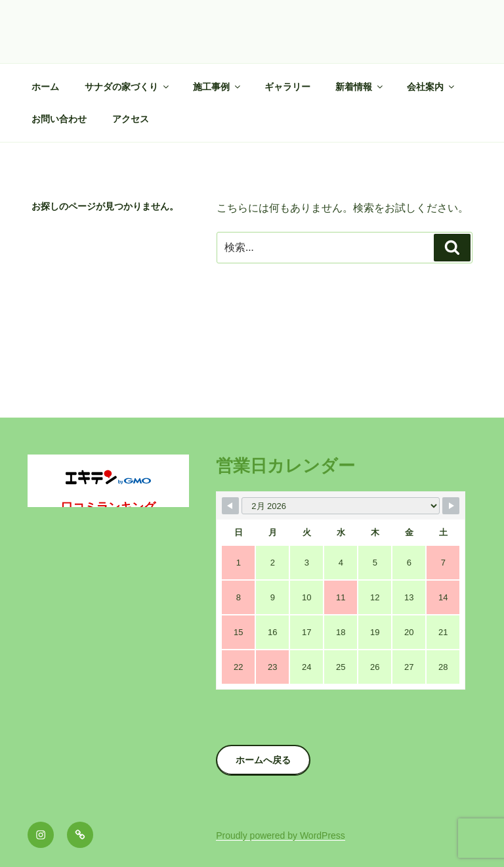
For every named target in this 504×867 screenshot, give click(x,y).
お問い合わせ (59, 119)
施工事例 (218, 87)
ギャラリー (287, 87)
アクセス (131, 119)
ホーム (45, 87)
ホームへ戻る (263, 760)
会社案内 (431, 87)
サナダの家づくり (128, 87)
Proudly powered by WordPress (281, 835)
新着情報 (360, 87)
